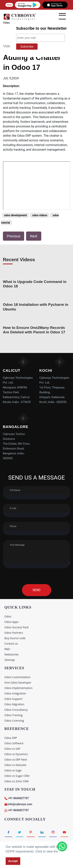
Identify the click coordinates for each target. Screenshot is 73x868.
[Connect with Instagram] (53, 832)
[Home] (20, 19)
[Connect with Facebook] (8, 832)
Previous (14, 236)
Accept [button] (13, 861)
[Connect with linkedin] (42, 832)
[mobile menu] (62, 16)
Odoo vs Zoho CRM (17, 781)
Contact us (11, 644)
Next (34, 236)
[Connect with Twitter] (20, 832)
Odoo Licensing (14, 721)
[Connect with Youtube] (64, 832)
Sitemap (10, 660)
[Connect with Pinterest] (31, 832)
